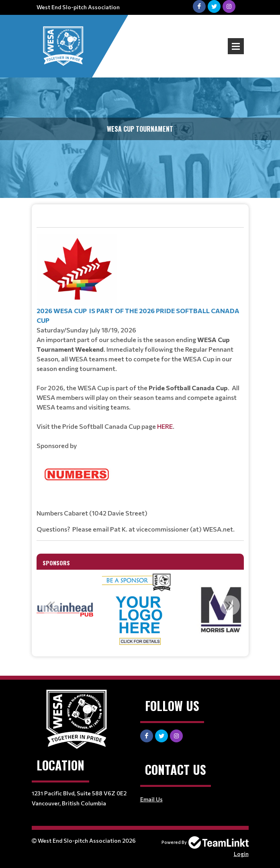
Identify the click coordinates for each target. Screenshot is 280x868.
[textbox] (140, 376)
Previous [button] (51, 605)
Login (241, 854)
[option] (140, 610)
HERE (165, 426)
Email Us (151, 799)
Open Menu (236, 46)
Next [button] (230, 605)
